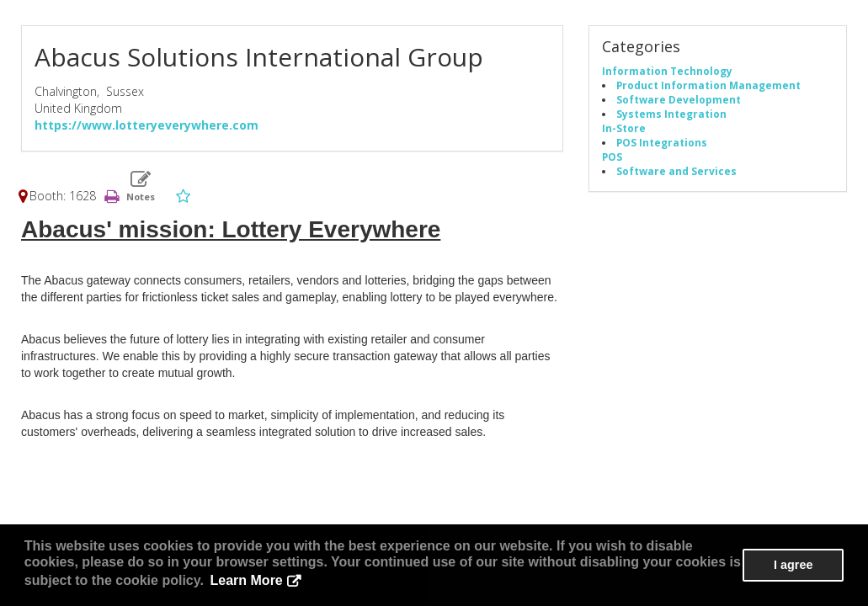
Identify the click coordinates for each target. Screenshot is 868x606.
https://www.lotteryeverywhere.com (146, 125)
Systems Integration (671, 114)
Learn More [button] (247, 580)
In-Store (624, 128)
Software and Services (676, 171)
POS (612, 157)
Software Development (679, 99)
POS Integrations (662, 142)
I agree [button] (793, 565)
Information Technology (667, 71)
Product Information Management (708, 85)
